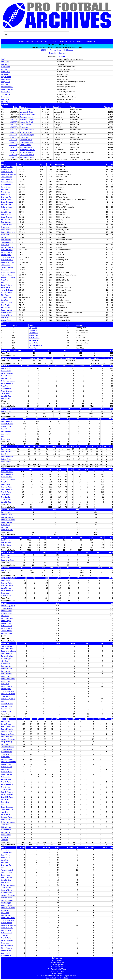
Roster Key (53, 53)
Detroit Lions (24, 127)
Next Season (68, 50)
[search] (36, 34)
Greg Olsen (5, 280)
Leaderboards (90, 41)
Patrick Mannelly (7, 247)
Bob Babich (5, 62)
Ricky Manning (6, 252)
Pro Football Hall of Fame (57, 969)
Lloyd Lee (5, 84)
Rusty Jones (6, 82)
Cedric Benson (6, 179)
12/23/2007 (13, 155)
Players (55, 41)
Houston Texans (26, 110)
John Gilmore (6, 212)
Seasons (39, 41)
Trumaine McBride (8, 257)
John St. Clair (6, 298)
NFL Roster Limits (57, 967)
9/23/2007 (13, 125)
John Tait (4, 300)
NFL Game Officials (57, 962)
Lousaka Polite (6, 293)
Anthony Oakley (7, 275)
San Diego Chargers (27, 120)
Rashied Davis (6, 199)
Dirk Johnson (6, 240)
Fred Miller (5, 270)
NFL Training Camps (57, 965)
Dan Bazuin (33, 330)
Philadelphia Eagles (27, 135)
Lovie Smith (62, 56)
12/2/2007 (13, 147)
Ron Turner (5, 99)
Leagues (29, 41)
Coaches (63, 41)
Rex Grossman (7, 222)
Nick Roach (5, 295)
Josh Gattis (5, 210)
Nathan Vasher (7, 310)
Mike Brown (5, 192)
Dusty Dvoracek (7, 202)
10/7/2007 (13, 130)
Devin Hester (6, 230)
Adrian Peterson (7, 290)
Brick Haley (5, 74)
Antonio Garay (6, 205)
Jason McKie (6, 265)
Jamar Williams (7, 315)
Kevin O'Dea (6, 92)
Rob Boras (5, 64)
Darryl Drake (6, 72)
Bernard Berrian (7, 182)
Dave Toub (5, 97)
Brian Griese (6, 220)
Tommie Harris (6, 225)
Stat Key (62, 53)
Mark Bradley (6, 184)
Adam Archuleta (7, 172)
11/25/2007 (13, 145)
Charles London (7, 87)
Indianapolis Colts (26, 112)
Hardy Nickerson (7, 89)
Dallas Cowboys (26, 125)
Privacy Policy (57, 974)
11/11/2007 (13, 140)
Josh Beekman (7, 177)
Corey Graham (6, 217)
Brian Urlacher (6, 308)
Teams (47, 41)
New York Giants (26, 147)
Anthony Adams (7, 167)
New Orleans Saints (27, 157)
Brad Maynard (6, 255)
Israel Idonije (6, 235)
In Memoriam (57, 958)
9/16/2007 (13, 122)
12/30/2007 (13, 157)
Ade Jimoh (5, 237)
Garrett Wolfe (6, 320)
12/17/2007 (13, 152)
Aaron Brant (33, 348)
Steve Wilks (5, 102)
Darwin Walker (6, 313)
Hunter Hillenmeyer (8, 232)
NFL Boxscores (57, 960)
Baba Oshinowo (7, 285)
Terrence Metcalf (7, 267)
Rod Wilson (5, 318)
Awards (79, 41)
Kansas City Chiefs (27, 122)
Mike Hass (5, 227)
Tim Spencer (6, 94)
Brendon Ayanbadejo (9, 174)
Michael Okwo (34, 335)
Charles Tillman (7, 303)
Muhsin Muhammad (8, 272)
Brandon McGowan (8, 262)
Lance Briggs (6, 187)
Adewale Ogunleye (8, 277)
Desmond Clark (7, 197)
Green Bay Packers (27, 130)
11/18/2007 (13, 142)
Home (22, 41)
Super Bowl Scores (57, 971)
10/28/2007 (13, 137)
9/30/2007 (13, 127)
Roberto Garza (6, 207)
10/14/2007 (13, 132)
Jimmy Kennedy (7, 242)
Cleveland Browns (26, 117)
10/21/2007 (13, 135)
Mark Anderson (7, 169)
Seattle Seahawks (26, 142)
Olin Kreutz (5, 245)
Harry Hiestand (7, 79)
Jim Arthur (5, 59)
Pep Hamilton (6, 77)
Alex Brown (5, 189)
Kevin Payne (6, 287)
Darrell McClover (7, 260)
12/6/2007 (13, 150)
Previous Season (56, 50)
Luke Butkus (6, 67)
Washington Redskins (28, 150)
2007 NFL (45, 50)
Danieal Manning (7, 250)
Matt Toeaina (6, 305)
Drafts (72, 41)
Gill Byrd (4, 69)
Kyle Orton (5, 282)
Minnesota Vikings (26, 132)
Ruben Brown (6, 194)
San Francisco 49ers (27, 115)
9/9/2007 (14, 120)
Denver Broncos (26, 145)
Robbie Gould (6, 215)
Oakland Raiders (26, 140)
